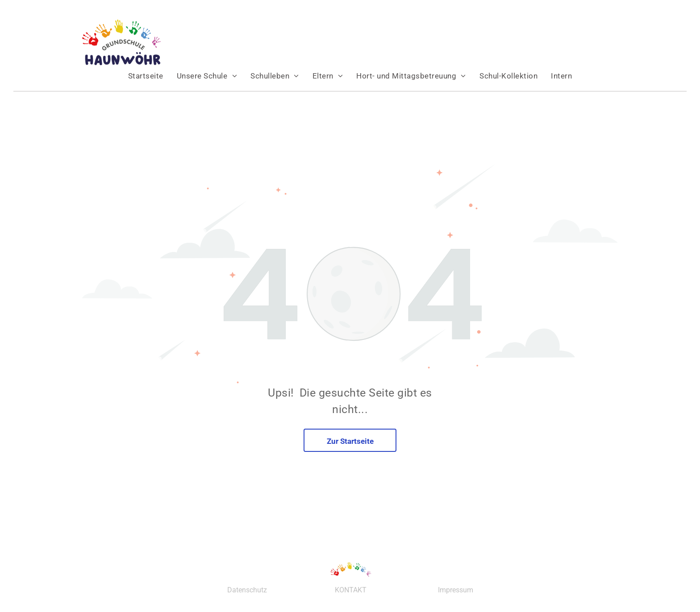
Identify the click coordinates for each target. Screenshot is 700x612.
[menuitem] (146, 76)
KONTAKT (351, 590)
